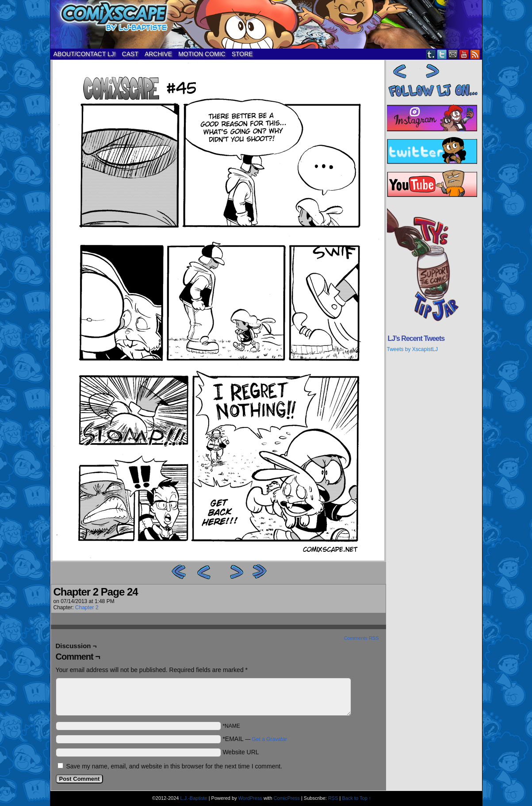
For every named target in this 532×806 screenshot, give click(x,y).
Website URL (241, 752)
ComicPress (287, 798)
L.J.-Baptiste (193, 798)
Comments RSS (362, 638)
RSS (475, 54)
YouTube (464, 54)
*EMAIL (255, 739)
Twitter (442, 54)
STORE (242, 54)
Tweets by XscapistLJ (412, 349)
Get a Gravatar (270, 739)
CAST (130, 54)
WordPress (250, 798)
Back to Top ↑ (357, 798)
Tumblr (431, 54)
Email (453, 54)
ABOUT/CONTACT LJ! (85, 54)
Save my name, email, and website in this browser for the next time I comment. (174, 766)
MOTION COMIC (202, 54)
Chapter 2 (87, 607)
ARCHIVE (158, 54)
